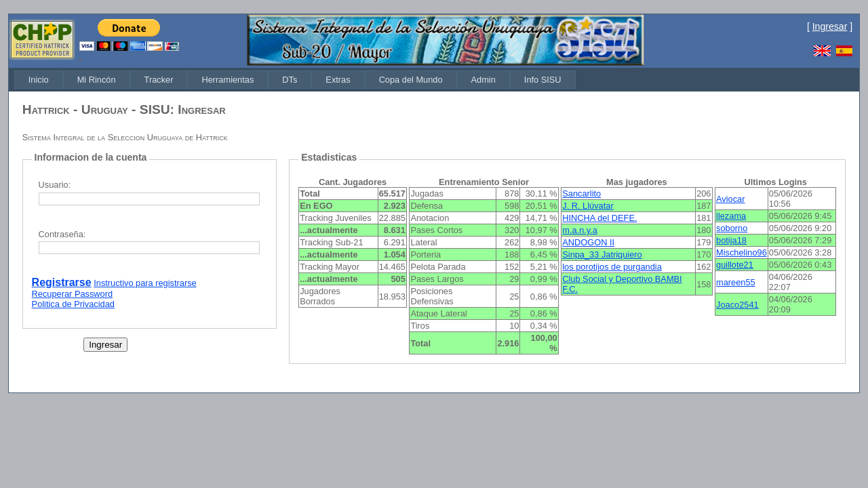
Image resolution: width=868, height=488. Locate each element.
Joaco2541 (737, 305)
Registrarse (62, 282)
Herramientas (228, 80)
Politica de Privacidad (73, 304)
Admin (484, 80)
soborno (732, 228)
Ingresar (830, 26)
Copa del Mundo (411, 80)
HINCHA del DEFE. (599, 218)
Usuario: (55, 185)
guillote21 (735, 265)
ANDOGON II (588, 242)
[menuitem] (39, 80)
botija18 (731, 240)
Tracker (159, 80)
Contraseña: (62, 234)
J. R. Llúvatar (588, 206)
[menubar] (295, 80)
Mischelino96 (742, 252)
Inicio (39, 80)
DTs (290, 80)
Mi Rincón (97, 80)
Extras (338, 80)
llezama (731, 216)
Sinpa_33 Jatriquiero (602, 255)
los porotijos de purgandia (612, 267)
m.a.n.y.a (580, 230)
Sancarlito (581, 194)
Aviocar (730, 199)
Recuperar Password (73, 294)
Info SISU (543, 80)
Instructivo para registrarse (145, 283)
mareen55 (736, 282)
